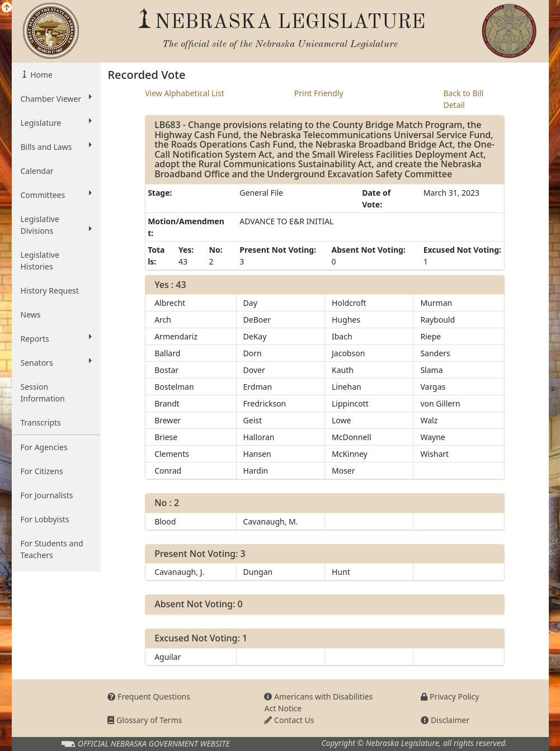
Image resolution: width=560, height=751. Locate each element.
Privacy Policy (450, 696)
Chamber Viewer (57, 98)
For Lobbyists (45, 519)
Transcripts (41, 422)
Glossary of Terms (145, 720)
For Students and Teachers (52, 549)
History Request (50, 291)
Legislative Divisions (57, 225)
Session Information (43, 393)
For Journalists (47, 495)
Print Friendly (319, 93)
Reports (57, 338)
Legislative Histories (40, 261)
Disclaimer (445, 720)
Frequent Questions (149, 696)
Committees (57, 195)
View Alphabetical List (185, 93)
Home (41, 75)
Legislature (57, 122)
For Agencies (44, 447)
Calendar (37, 171)
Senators (57, 362)
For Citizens (42, 471)
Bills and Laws (57, 147)
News (31, 315)
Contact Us (289, 720)
